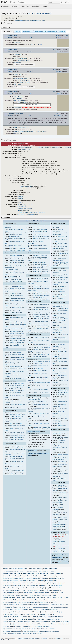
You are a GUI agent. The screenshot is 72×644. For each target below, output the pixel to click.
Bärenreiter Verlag (23, 103)
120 (31, 93)
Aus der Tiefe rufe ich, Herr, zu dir (42, 362)
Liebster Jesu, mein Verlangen (17, 321)
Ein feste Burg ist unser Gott (17, 470)
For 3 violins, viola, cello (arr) (11, 614)
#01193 (9, 51)
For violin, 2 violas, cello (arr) (56, 617)
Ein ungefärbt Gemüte (15, 293)
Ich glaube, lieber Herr (39, 297)
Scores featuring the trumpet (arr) (41, 622)
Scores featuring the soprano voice (28, 602)
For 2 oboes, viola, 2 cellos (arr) (11, 612)
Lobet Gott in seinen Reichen (17, 255)
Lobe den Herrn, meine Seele (17, 434)
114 (31, 37)
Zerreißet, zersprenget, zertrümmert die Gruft (60, 447)
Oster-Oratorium (32, 450)
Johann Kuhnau (32, 403)
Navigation (6, 6)
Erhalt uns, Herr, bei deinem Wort (42, 348)
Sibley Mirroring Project (26, 593)
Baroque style (41, 597)
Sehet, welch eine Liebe (16, 418)
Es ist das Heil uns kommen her (17, 249)
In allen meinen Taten (38, 268)
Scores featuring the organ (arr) (60, 622)
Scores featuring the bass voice (48, 602)
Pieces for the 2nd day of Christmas (49, 631)
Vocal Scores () (28, 32)
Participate (36, 6)
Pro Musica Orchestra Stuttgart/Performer (14, 576)
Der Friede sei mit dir (63, 254)
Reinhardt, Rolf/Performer (34, 571)
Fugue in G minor (38, 363)
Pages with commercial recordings (12, 626)
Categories (5, 569)
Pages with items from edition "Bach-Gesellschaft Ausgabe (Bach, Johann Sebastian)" (41, 583)
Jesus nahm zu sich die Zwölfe (17, 288)
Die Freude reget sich (16, 337)
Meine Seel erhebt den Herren (17, 250)
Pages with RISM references (27, 581)
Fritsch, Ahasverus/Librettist (30, 631)
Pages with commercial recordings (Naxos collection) (38, 626)
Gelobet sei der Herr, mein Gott (41, 355)
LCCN (42, 147)
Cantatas (27, 20)
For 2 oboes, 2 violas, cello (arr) (30, 610)
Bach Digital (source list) (25, 205)
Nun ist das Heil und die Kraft (17, 378)
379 (30, 116)
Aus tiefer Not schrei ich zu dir (17, 342)
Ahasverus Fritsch (26, 188)
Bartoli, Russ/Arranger (22, 595)
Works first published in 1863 (38, 624)
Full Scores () (8, 32)
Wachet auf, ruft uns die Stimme (41, 393)
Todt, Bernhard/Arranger (55, 590)
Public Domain (17, 43)
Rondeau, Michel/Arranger (49, 595)
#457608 (10, 37)
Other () (62, 32)
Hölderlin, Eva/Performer (57, 573)
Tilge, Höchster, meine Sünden (60, 561)
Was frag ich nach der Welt (39, 262)
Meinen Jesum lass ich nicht (40, 344)
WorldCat (21, 147)
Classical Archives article (25, 209)
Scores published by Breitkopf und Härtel (14, 585)
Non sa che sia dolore (63, 473)
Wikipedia (27, 147)
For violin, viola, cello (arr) (53, 619)
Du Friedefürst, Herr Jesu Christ (41, 316)
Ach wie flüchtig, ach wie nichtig (18, 299)
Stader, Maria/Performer (35, 569)
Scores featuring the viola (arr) (41, 607)
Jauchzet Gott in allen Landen (17, 383)
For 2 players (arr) (8, 624)
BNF (63, 147)
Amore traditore (62, 441)
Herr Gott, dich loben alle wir (40, 356)
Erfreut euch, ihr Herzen (16, 424)
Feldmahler (58, 51)
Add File (22, 2)
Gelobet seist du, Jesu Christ (40, 255)
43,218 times (59, 638)
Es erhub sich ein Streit (16, 280)
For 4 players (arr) (25, 617)
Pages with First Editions (9, 583)
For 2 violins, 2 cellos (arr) (39, 617)
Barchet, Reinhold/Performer (26, 573)
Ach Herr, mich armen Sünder (41, 377)
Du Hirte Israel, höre (38, 287)
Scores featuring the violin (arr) (23, 607)
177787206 (36, 147)
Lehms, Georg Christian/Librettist (12, 631)
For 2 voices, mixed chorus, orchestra (23, 600)
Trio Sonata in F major (58, 554)
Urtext (24, 590)
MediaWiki (4, 640)
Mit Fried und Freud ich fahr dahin (42, 346)
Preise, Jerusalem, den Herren (41, 325)
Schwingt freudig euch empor (17, 333)
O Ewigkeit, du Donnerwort (16, 281)
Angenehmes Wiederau (16, 313)
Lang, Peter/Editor (35, 595)
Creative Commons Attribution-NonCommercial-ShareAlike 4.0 (30, 131)
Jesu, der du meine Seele (16, 465)
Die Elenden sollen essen (16, 456)
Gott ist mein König (15, 446)
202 (30, 71)
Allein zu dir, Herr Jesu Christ (17, 323)
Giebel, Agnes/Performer (49, 571)
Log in (67, 2)
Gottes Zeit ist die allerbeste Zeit (41, 292)
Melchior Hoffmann (15, 389)
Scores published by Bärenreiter (11, 590)
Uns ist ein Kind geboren (39, 401)
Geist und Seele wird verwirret (17, 331)
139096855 (68, 147)
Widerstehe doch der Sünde (17, 390)
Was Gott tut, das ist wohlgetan (40, 269)
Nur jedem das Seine (63, 277)
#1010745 (10, 93)
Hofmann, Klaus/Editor (9, 588)
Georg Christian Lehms (27, 186)
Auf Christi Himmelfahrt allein (41, 353)
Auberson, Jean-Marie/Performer (18, 569)
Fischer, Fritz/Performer (42, 573)
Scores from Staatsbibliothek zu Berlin (13, 578)
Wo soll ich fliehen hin (15, 236)
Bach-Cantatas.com (24, 211)
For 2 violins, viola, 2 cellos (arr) (11, 610)
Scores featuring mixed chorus (11, 605)
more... (36, 105)
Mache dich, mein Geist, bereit (41, 315)
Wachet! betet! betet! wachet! (17, 437)
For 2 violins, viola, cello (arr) (11, 617)
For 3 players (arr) (39, 619)
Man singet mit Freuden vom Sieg (42, 427)
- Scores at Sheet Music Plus (31, 212)
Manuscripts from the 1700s (33, 578)
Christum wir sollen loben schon (41, 337)
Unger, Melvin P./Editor (57, 593)
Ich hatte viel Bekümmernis (16, 286)
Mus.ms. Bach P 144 (37, 45)
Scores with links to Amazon (41, 593)
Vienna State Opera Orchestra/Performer (14, 571)
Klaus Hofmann (18, 99)
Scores (15, 6)
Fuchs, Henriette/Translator (10, 593)
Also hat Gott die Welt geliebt (17, 432)
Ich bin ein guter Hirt (38, 235)
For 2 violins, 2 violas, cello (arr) (60, 605)
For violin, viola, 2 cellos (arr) (11, 619)
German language (44, 605)
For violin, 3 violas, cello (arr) (28, 614)
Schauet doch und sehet (16, 366)
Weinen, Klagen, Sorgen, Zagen (18, 259)
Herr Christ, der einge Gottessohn (41, 266)
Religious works (34, 20)
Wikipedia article (23, 207)
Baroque (21, 197)
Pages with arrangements (21, 624)
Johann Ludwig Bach (12, 269)
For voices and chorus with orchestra (45, 600)
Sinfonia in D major (57, 558)
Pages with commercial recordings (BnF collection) (16, 629)
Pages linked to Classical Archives (12, 634)
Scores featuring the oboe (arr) (49, 610)
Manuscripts (40, 581)
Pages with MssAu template (10, 581)
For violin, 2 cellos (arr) (9, 622)
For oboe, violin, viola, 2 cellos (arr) (52, 612)
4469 (30, 51)
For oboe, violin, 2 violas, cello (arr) (31, 612)
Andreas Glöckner (18, 97)
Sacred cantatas (19, 20)
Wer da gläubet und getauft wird (18, 340)
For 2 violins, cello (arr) (26, 619)
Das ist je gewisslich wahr (40, 398)
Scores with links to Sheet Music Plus (33, 634)
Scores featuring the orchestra (29, 605)
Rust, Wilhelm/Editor (51, 581)
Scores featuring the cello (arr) (59, 607)
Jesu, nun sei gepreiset (16, 352)
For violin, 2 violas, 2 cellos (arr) (46, 614)
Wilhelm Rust (17, 54)
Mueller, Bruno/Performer (10, 573)
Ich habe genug (37, 228)
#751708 (10, 116)
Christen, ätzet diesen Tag (16, 416)
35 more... (42, 20)
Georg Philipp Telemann (34, 399)
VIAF (31, 147)
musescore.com (18, 133)
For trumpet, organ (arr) (23, 622)
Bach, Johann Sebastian (39, 13)
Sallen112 (59, 71)
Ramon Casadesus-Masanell (21, 127)
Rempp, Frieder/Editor (9, 597)
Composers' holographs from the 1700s (53, 578)
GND (52, 147)
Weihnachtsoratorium (34, 432)
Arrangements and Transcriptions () (46, 32)
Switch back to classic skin (15, 640)
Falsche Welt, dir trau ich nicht (17, 385)
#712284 (10, 71)
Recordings (25, 6)
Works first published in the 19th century (58, 624)
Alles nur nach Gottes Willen (17, 448)
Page (13, 2)
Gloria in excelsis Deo (63, 391)
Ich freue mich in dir (38, 369)
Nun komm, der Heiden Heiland (18, 413)
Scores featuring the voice (10, 602)
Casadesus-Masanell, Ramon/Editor (37, 590)
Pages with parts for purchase (40, 629)
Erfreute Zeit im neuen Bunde (40, 230)
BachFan (59, 37)
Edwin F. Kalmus (25, 82)
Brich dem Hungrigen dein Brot (17, 344)
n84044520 (47, 147)
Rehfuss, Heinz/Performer (50, 569)
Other (45, 6)
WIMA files (47, 576)
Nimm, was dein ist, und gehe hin (42, 408)
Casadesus (57, 116)
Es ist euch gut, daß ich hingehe (41, 296)
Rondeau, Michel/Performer (35, 576)
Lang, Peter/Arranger (8, 595)
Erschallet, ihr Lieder (63, 308)
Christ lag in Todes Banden (16, 235)
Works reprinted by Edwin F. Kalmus (37, 585)
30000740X (58, 147)
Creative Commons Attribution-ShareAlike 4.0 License (32, 638)
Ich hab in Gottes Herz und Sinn (41, 257)
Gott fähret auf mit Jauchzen (17, 358)
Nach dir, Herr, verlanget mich (41, 429)
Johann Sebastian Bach (39, 221)
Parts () (18, 32)
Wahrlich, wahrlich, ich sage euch (41, 237)
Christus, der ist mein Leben (40, 264)
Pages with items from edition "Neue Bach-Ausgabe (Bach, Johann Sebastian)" (38, 588)
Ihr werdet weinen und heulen (41, 285)
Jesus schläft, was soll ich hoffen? (41, 226)
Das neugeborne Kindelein (40, 339)
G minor (52, 629)
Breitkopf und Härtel (23, 60)
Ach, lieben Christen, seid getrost (42, 313)
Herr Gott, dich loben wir (16, 271)
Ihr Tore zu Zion (62, 394)
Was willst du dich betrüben (40, 294)
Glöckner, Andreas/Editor (55, 585)
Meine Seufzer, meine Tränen (17, 261)
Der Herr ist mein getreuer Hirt (41, 308)
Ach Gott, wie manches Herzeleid (17, 233)
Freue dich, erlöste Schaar (16, 311)
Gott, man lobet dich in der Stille (41, 327)
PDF (58, 35)
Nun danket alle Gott (63, 393)
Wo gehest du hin (62, 286)
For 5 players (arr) (8, 607)
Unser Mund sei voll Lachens (41, 299)
